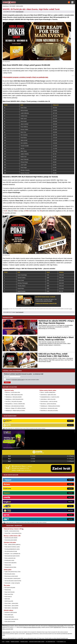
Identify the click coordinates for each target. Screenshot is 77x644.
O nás (3, 642)
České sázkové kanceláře (10, 621)
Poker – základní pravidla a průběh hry (13, 545)
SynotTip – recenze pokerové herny (12, 531)
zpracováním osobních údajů (18, 380)
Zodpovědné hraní (57, 627)
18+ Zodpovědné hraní (50, 642)
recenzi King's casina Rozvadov (44, 301)
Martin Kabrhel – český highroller (11, 608)
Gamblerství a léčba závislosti (11, 612)
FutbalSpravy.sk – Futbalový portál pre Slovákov (50, 406)
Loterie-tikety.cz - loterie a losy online (48, 399)
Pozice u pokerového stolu (10, 558)
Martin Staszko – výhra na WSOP (12, 606)
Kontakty (8, 642)
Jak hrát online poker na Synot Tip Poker (13, 581)
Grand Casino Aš (8, 597)
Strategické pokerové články (10, 567)
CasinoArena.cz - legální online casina (48, 395)
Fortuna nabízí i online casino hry (11, 619)
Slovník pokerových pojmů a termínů (12, 556)
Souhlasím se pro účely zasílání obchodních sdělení (23, 380)
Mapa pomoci (42, 638)
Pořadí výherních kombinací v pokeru (12, 547)
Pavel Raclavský (20, 12)
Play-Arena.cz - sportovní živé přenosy (48, 404)
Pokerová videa (8, 565)
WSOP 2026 (7, 599)
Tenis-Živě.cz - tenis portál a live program (14, 401)
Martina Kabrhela (52, 182)
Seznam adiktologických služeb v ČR (31, 638)
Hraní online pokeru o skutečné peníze (13, 578)
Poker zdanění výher (9, 615)
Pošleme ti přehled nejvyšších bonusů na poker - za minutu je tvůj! (24, 374)
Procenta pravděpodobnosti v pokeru (12, 549)
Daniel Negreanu (46, 188)
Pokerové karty (8, 590)
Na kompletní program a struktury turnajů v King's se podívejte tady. (26, 77)
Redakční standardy (15, 642)
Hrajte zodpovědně (6, 309)
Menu (72, 2)
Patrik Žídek (64, 83)
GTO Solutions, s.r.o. (62, 642)
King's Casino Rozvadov (10, 592)
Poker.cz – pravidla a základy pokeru (48, 392)
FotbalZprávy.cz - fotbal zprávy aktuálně (14, 397)
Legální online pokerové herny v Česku (13, 572)
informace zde (29, 634)
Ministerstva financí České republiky (56, 626)
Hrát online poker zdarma (10, 574)
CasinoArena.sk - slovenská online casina (49, 408)
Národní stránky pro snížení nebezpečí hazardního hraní (56, 638)
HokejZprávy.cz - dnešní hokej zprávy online (14, 399)
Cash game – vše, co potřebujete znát (12, 554)
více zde (71, 309)
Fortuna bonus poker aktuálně (11, 540)
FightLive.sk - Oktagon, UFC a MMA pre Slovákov (16, 408)
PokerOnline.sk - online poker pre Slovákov (49, 411)
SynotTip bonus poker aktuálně (11, 538)
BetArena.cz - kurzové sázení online (13, 392)
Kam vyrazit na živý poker (10, 588)
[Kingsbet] (13, 448)
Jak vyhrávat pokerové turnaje (11, 551)
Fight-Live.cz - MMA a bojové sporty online (14, 395)
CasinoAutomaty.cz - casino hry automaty (49, 401)
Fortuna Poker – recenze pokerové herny (13, 533)
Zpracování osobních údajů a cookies (37, 642)
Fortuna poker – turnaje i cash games (12, 583)
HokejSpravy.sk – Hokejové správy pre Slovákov (15, 411)
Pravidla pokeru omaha (9, 560)
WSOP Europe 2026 (9, 601)
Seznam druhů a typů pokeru (11, 563)
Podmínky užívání (24, 642)
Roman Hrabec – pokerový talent (11, 603)
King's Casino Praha (9, 594)
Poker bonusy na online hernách (11, 576)
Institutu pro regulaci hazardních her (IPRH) (32, 627)
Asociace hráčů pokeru (9, 617)
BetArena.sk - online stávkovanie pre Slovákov (15, 406)
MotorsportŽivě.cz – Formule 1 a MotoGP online (15, 404)
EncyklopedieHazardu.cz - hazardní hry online (50, 397)
